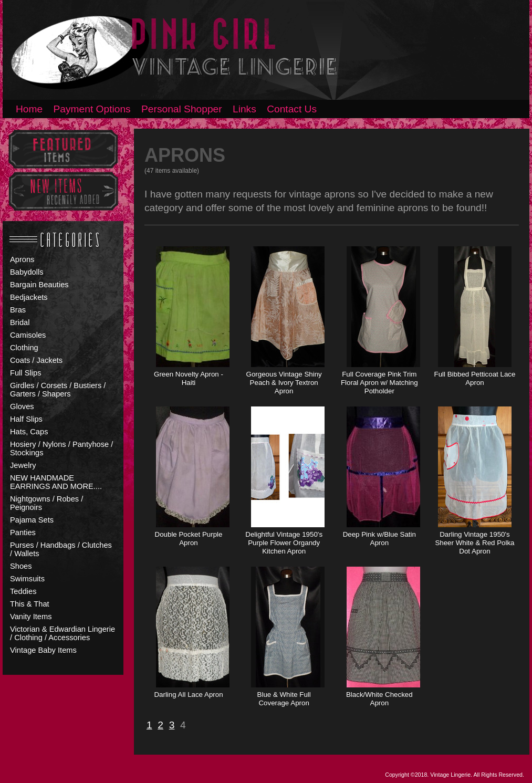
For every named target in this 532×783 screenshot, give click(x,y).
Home (29, 109)
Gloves (22, 406)
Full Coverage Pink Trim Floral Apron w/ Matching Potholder (379, 383)
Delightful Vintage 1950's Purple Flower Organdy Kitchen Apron (284, 543)
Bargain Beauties (39, 285)
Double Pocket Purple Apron (189, 539)
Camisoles (28, 335)
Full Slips (25, 373)
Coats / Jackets (36, 360)
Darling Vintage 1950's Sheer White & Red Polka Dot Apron (474, 543)
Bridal (20, 322)
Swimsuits (27, 579)
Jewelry (23, 465)
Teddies (23, 591)
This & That (30, 604)
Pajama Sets (32, 520)
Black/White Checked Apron (379, 699)
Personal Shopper (182, 109)
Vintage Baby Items (43, 650)
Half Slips (26, 419)
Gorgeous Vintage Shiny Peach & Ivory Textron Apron (284, 383)
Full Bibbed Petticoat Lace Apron (475, 378)
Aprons (22, 259)
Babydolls (27, 272)
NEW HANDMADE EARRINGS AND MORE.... (56, 482)
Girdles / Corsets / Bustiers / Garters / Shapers (58, 390)
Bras (18, 310)
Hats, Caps (29, 432)
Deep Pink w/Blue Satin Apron (379, 539)
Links (244, 109)
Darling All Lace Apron (188, 695)
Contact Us (292, 109)
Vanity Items (31, 617)
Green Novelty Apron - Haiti (189, 378)
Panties (23, 533)
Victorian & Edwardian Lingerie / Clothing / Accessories (62, 633)
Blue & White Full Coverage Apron (284, 699)
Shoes (21, 566)
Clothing (24, 348)
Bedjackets (29, 297)
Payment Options (92, 109)
